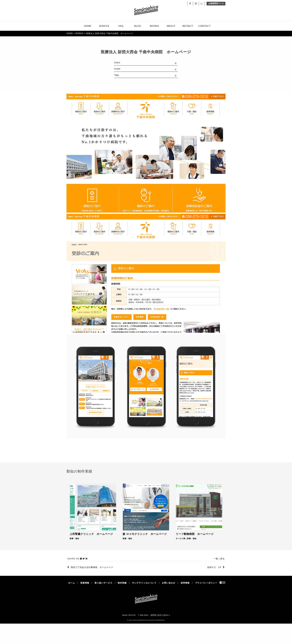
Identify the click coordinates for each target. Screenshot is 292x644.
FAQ (121, 26)
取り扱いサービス (104, 583)
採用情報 (185, 583)
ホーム (72, 583)
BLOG (138, 26)
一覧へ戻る (219, 559)
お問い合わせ (169, 583)
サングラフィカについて (144, 583)
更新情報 (85, 583)
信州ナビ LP (216, 567)
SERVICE (104, 26)
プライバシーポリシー (206, 583)
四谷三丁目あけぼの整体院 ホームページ (90, 567)
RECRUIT (188, 26)
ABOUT (171, 26)
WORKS (154, 26)
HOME (88, 26)
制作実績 (122, 583)
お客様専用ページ (216, 4)
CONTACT (205, 26)
